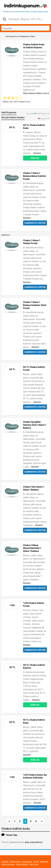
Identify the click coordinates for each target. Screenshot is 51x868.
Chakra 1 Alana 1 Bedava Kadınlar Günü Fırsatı (35, 305)
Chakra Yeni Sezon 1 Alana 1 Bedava (34, 488)
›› (42, 821)
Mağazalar (44, 862)
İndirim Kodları (15, 862)
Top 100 (36, 862)
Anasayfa (5, 862)
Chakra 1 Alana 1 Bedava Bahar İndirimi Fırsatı (35, 176)
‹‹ (9, 821)
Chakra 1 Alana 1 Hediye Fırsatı (32, 242)
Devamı (37, 153)
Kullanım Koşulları (8, 864)
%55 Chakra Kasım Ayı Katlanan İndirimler (35, 776)
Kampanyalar (27, 862)
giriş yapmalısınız (34, 842)
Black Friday (34, 864)
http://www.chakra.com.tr (36, 93)
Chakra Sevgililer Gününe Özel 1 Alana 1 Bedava (35, 425)
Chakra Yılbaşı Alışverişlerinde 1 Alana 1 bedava (32, 548)
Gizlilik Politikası (22, 864)
